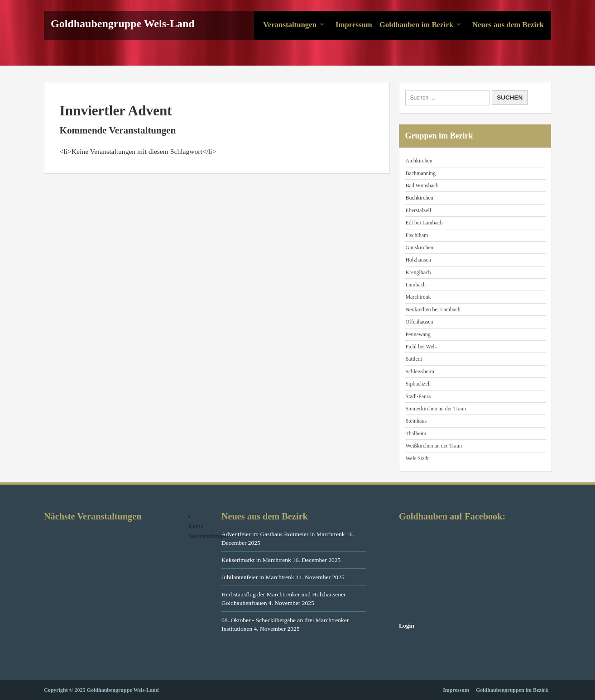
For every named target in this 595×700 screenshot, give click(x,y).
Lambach (415, 285)
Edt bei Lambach (424, 223)
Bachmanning (420, 173)
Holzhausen (418, 260)
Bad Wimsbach (422, 186)
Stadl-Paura (418, 396)
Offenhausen (419, 322)
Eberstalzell (418, 210)
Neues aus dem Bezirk (508, 25)
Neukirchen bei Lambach (433, 310)
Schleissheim (420, 371)
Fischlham (417, 235)
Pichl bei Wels (421, 347)
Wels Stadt (417, 458)
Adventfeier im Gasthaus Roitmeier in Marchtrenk (283, 534)
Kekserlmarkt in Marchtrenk (256, 560)
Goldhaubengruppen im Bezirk (512, 690)
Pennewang (418, 334)
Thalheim (416, 433)
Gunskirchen (419, 248)
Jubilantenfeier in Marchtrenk (258, 577)
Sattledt (414, 359)
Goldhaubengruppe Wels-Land (123, 24)
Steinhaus (416, 421)
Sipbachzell (418, 384)
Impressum (354, 25)
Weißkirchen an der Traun (434, 446)
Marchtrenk (418, 297)
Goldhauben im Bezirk (416, 25)
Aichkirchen (419, 161)
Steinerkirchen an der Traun (436, 409)
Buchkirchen (419, 198)
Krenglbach (418, 272)
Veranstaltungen (290, 25)
